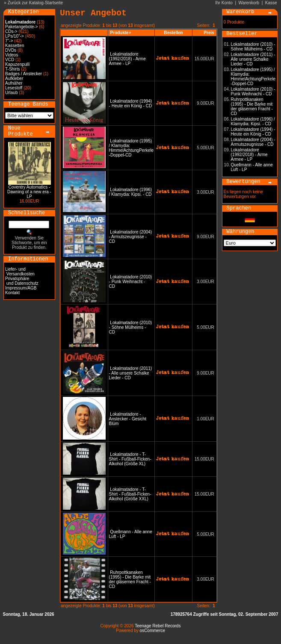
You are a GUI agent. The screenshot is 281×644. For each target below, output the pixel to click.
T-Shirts (12, 69)
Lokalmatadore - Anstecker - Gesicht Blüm (128, 419)
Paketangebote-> (21, 27)
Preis (209, 33)
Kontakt (12, 293)
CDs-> (11, 31)
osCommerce (152, 631)
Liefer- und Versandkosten (20, 272)
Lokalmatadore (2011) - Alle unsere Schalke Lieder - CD (131, 373)
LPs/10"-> (15, 36)
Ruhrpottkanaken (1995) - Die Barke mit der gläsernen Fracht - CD (130, 579)
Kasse (271, 3)
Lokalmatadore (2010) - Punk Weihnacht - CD (131, 282)
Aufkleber (14, 78)
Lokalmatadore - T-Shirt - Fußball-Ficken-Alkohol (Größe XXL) (130, 494)
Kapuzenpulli (17, 64)
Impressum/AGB (21, 288)
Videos (12, 55)
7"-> (9, 41)
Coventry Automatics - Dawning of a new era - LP (29, 192)
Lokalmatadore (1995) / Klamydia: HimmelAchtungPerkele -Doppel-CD (132, 148)
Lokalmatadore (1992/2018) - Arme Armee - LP (127, 59)
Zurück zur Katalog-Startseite (35, 3)
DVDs (11, 50)
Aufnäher (14, 83)
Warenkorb (249, 3)
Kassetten (15, 46)
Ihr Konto (224, 3)
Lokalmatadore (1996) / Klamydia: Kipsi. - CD (131, 192)
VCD (10, 60)
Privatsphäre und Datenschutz (22, 281)
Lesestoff (14, 88)
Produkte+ (120, 33)
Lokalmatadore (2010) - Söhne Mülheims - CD (131, 327)
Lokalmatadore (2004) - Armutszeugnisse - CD (131, 237)
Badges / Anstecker (24, 74)
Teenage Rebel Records (158, 626)
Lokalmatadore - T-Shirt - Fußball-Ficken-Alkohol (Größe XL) (130, 459)
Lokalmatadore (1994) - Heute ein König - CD (131, 103)
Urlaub (11, 93)
